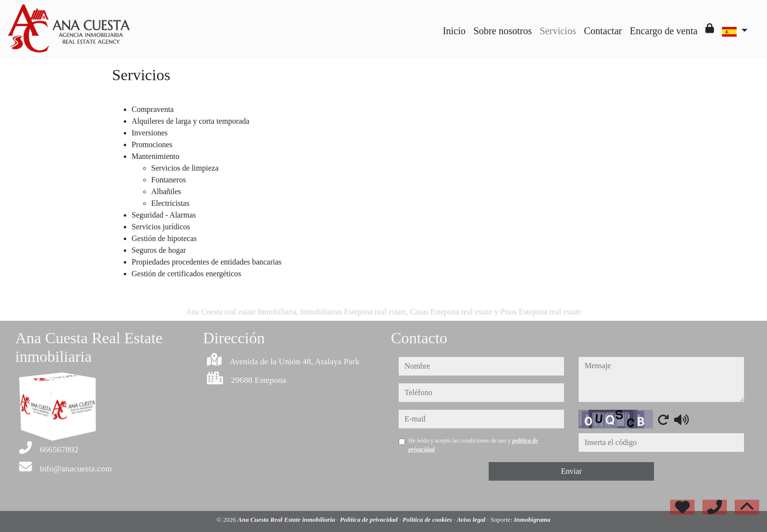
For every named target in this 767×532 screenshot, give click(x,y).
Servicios (558, 31)
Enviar (572, 471)
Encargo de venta (663, 31)
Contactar (603, 31)
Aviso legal (472, 520)
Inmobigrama (532, 520)
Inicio (454, 31)
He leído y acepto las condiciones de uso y (473, 445)
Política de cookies (428, 520)
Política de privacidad (370, 520)
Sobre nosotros (503, 31)
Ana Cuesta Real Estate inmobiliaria (287, 520)
